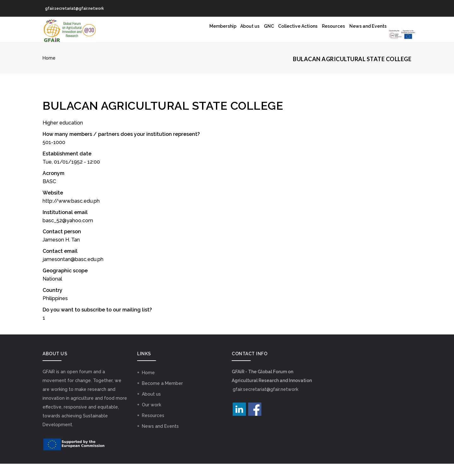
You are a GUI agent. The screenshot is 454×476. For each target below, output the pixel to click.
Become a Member (162, 396)
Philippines (55, 311)
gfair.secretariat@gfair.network (265, 402)
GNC (199, 32)
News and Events (318, 32)
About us (175, 32)
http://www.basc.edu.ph (71, 213)
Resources (277, 32)
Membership (143, 32)
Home (49, 70)
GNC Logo (367, 36)
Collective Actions (234, 32)
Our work (151, 417)
